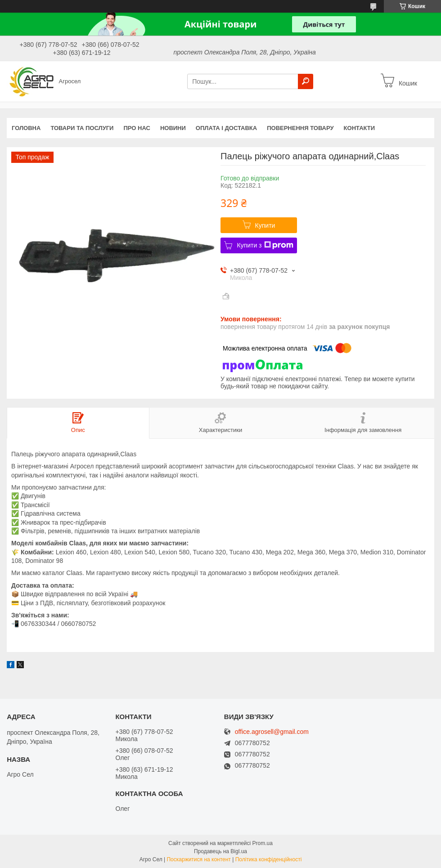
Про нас (137, 128)
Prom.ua (263, 843)
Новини (173, 128)
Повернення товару (300, 128)
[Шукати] (306, 81)
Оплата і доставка (226, 128)
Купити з (265, 245)
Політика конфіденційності (269, 859)
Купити (265, 225)
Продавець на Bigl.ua (220, 851)
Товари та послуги (82, 128)
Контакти (360, 128)
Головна (26, 128)
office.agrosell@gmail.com (272, 732)
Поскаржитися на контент (198, 859)
